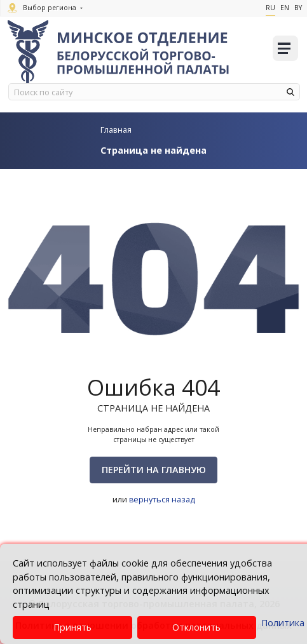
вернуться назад (162, 499)
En (285, 8)
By (298, 8)
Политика (283, 623)
